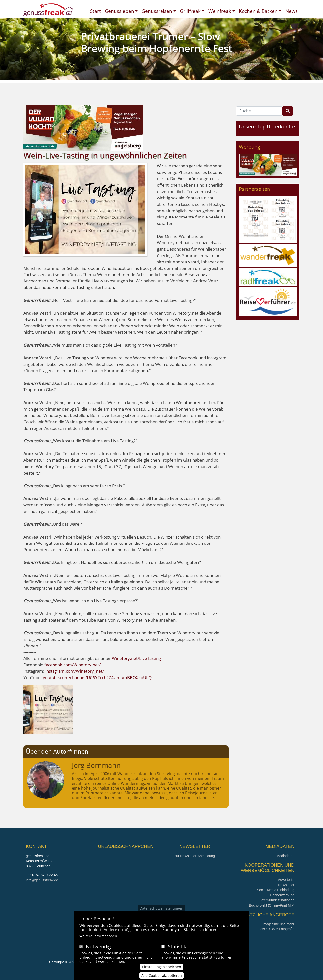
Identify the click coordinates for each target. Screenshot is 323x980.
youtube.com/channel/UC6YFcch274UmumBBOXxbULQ (97, 678)
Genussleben (119, 11)
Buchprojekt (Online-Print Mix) (272, 905)
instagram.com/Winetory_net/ (75, 671)
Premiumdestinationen (277, 900)
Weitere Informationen (98, 943)
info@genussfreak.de (42, 880)
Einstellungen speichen (162, 973)
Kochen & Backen (258, 11)
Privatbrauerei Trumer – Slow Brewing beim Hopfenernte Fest (157, 42)
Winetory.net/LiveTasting (136, 658)
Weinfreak (220, 11)
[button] (48, 709)
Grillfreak (190, 11)
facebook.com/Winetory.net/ (72, 665)
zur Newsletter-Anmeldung (194, 856)
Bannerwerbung (282, 895)
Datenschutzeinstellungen (161, 915)
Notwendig (98, 953)
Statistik (177, 953)
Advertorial (286, 880)
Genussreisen (157, 11)
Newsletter (286, 885)
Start (95, 11)
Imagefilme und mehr (278, 924)
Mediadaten (285, 856)
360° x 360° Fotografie (277, 929)
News (292, 11)
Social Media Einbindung (276, 890)
